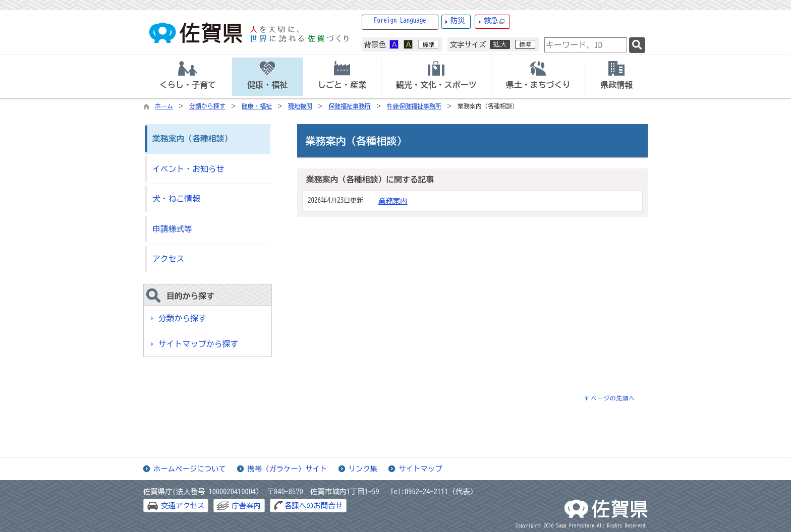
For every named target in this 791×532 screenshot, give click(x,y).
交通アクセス (183, 506)
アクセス (168, 259)
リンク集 (363, 469)
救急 (494, 21)
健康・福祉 (257, 106)
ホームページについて (190, 469)
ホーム (164, 106)
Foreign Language (400, 20)
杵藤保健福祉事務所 (414, 106)
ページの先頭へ (613, 398)
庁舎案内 (246, 506)
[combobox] (586, 45)
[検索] (637, 45)
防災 (458, 20)
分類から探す (207, 106)
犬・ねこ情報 (176, 199)
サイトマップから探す (198, 344)
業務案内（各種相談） (192, 139)
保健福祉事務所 (350, 106)
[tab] (188, 77)
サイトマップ (420, 469)
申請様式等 (172, 229)
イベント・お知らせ (188, 169)
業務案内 (393, 201)
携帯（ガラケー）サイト (287, 469)
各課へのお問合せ (314, 506)
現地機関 (300, 106)
